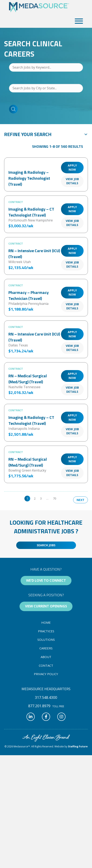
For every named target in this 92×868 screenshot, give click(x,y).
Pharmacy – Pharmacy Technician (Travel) (29, 295)
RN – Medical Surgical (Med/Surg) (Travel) (28, 379)
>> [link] (62, 498)
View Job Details (72, 181)
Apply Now (72, 167)
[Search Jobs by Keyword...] (46, 67)
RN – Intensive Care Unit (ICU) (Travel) (34, 254)
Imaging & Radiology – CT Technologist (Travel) (31, 212)
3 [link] (41, 498)
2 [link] (35, 498)
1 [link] (27, 498)
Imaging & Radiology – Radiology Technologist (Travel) (29, 178)
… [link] (47, 498)
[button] (78, 21)
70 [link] (55, 498)
